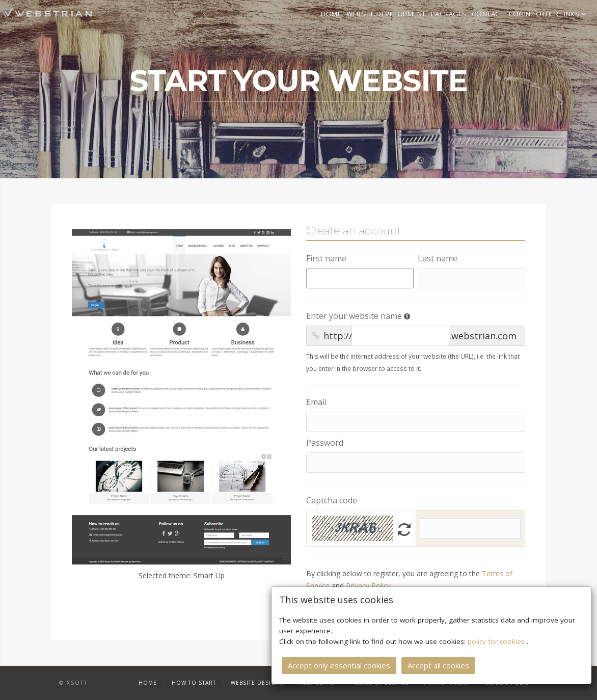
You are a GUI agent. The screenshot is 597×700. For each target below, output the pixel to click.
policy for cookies (497, 641)
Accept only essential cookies (339, 665)
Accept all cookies (438, 665)
